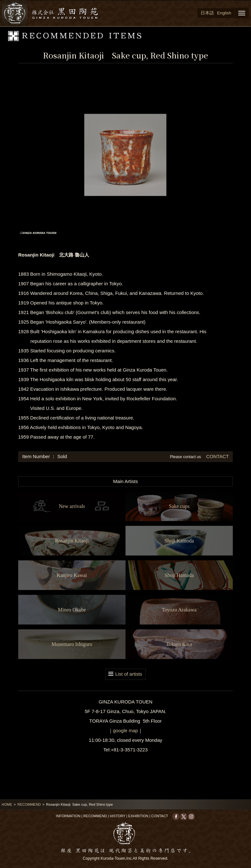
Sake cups (179, 506)
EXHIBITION (138, 816)
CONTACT (217, 456)
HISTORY (118, 816)
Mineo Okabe (72, 610)
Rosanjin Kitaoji (72, 541)
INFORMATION (68, 816)
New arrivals (72, 506)
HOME (7, 804)
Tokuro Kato (179, 644)
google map (125, 730)
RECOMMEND (29, 804)
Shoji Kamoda (179, 541)
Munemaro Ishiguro (72, 644)
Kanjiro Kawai (72, 575)
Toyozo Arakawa (179, 610)
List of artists (129, 674)
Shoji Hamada (179, 575)
